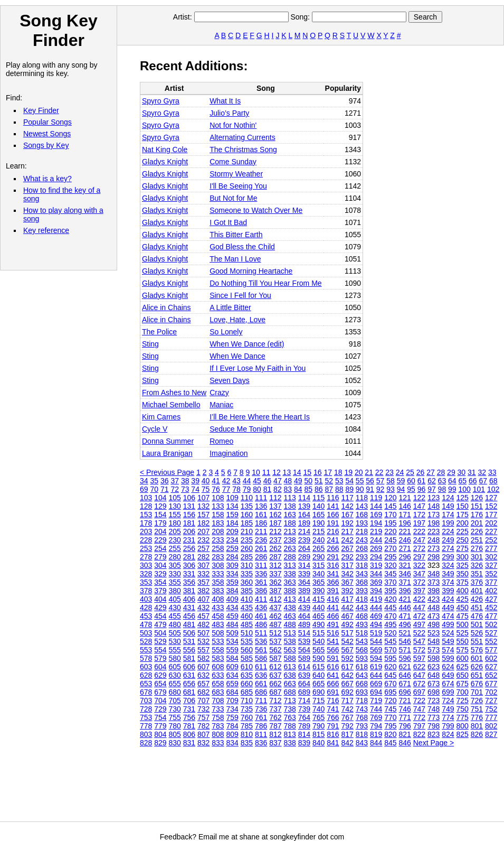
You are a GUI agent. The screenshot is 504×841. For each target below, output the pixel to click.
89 (349, 489)
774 (448, 717)
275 (463, 548)
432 (203, 608)
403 (146, 599)
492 (348, 624)
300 (463, 557)
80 (257, 489)
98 (442, 489)
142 (348, 506)
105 (175, 498)
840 (318, 743)
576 (477, 650)
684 (232, 692)
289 (304, 557)
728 (146, 709)
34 (144, 481)
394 (376, 591)
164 (304, 515)
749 (448, 709)
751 (477, 709)
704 (160, 700)
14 (297, 472)
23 (389, 472)
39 (195, 481)
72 (175, 489)
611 (261, 667)
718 (362, 700)
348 (434, 574)
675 (463, 684)
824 (448, 734)
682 (203, 692)
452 (491, 608)
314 (304, 565)
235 (247, 540)
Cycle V (155, 429)
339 (304, 574)
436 (261, 608)
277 (491, 548)
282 (203, 557)
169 (376, 515)
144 (376, 506)
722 (419, 700)
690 (318, 692)
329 (160, 574)
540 (318, 641)
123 (434, 498)
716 (333, 700)
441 (333, 608)
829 (160, 743)
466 (333, 616)
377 (491, 582)
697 (419, 692)
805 (175, 734)
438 (290, 608)
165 (318, 515)
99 (452, 489)
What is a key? (47, 179)
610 (247, 667)
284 (232, 557)
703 (146, 700)
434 (232, 608)
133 (218, 506)
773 (434, 717)
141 (333, 506)
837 (275, 743)
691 (333, 692)
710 (247, 700)
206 (189, 531)
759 (232, 717)
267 (348, 548)
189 (304, 523)
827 (491, 734)
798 (434, 726)
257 (203, 548)
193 (362, 523)
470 (390, 616)
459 (232, 616)
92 (381, 489)
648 (434, 675)
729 (160, 709)
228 (146, 540)
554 (160, 650)
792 (348, 726)
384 (232, 591)
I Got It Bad (228, 222)
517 (348, 633)
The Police (159, 332)
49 (298, 481)
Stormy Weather (236, 174)
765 (318, 717)
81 (268, 489)
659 (232, 684)
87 (329, 489)
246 (405, 540)
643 (362, 675)
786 (261, 726)
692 (348, 692)
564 (304, 650)
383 (218, 591)
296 (405, 557)
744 (376, 709)
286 (261, 557)
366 (333, 582)
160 (247, 515)
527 (491, 633)
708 (218, 700)
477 (491, 616)
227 (491, 531)
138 (290, 506)
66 (473, 481)
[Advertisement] (175, 788)
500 (463, 624)
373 (434, 582)
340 (318, 574)
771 (405, 717)
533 (218, 641)
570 (390, 650)
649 (448, 675)
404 (160, 599)
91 (370, 489)
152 (491, 506)
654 (160, 684)
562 (275, 650)
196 (405, 523)
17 (328, 472)
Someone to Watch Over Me (256, 210)
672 (419, 684)
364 (304, 582)
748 (434, 709)
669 (376, 684)
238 (290, 540)
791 (333, 726)
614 (304, 667)
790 (318, 726)
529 (160, 641)
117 (348, 498)
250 (463, 540)
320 (390, 565)
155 (175, 515)
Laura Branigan (167, 453)
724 (448, 700)
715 (318, 700)
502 (491, 624)
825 (463, 734)
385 (247, 591)
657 (203, 684)
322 (419, 565)
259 (232, 548)
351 (477, 574)
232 (203, 540)
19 (348, 472)
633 (218, 675)
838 (290, 743)
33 (492, 472)
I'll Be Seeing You (238, 186)
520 (390, 633)
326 (477, 565)
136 (261, 506)
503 (146, 633)
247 (419, 540)
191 (333, 523)
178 (146, 523)
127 (491, 498)
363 (290, 582)
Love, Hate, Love (237, 320)
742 (348, 709)
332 (203, 574)
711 (261, 700)
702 (491, 692)
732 (203, 709)
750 (463, 709)
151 (477, 506)
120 (390, 498)
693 (362, 692)
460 (247, 616)
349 (448, 574)
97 (432, 489)
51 (319, 481)
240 (318, 540)
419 (376, 599)
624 (448, 667)
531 (189, 641)
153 (146, 515)
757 (203, 717)
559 (232, 650)
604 (160, 667)
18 (338, 472)
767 (348, 717)
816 (333, 734)
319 (376, 565)
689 (304, 692)
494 (376, 624)
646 (405, 675)
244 (376, 540)
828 (146, 743)
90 (360, 489)
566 (333, 650)
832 (203, 743)
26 (421, 472)
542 (348, 641)
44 (247, 481)
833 (218, 743)
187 (275, 523)
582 (203, 658)
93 (391, 489)
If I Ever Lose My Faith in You (258, 368)
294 (376, 557)
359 (232, 582)
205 (175, 531)
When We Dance (237, 356)
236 (261, 540)
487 (275, 624)
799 (448, 726)
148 (434, 506)
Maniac (221, 405)
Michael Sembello (171, 405)
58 (391, 481)
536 (261, 641)
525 (463, 633)
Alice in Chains (167, 307)
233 (218, 540)
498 (434, 624)
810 (247, 734)
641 (333, 675)
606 (189, 667)
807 (203, 734)
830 (175, 743)
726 (477, 700)
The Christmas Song (243, 149)
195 (390, 523)
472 (419, 616)
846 (405, 743)
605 (175, 667)
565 (318, 650)
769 (376, 717)
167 (348, 515)
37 (175, 481)
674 (448, 684)
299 (448, 557)
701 (477, 692)
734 (232, 709)
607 (203, 667)
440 (318, 608)
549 (448, 641)
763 (290, 717)
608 (218, 667)
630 (175, 675)
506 (189, 633)
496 (405, 624)
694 (376, 692)
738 (290, 709)
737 (275, 709)
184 (232, 523)
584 (232, 658)
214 (304, 531)
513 (290, 633)
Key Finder (41, 110)
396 (405, 591)
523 (434, 633)
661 (261, 684)
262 (275, 548)
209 (232, 531)
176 (477, 515)
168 (362, 515)
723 (434, 700)
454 (160, 616)
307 (203, 565)
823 (434, 734)
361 (261, 582)
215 (318, 531)
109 (232, 498)
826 (477, 734)
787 (275, 726)
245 (390, 540)
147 (419, 506)
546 (405, 641)
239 (304, 540)
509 (232, 633)
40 (206, 481)
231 (189, 540)
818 (362, 734)
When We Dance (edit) (247, 344)
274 (448, 548)
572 (419, 650)
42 (226, 481)
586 (261, 658)
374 (448, 582)
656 (189, 684)
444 (376, 608)
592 (348, 658)
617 (348, 667)
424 (448, 599)
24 (400, 472)
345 (390, 574)
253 (146, 548)
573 (434, 650)
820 (390, 734)
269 (376, 548)
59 (401, 481)
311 (261, 565)
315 (318, 565)
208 (218, 531)
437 (275, 608)
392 (348, 591)
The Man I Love (235, 259)
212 (275, 531)
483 (218, 624)
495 (390, 624)
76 (216, 489)
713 (290, 700)
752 (491, 709)
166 (333, 515)
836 (261, 743)
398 (434, 591)
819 (376, 734)
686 (261, 692)
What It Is (225, 101)
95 (411, 489)
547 (419, 641)
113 (290, 498)
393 (362, 591)
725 (463, 700)
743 (362, 709)
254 (160, 548)
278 (146, 557)
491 (333, 624)
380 (175, 591)
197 (419, 523)
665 (318, 684)
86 (319, 489)
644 (376, 675)
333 (218, 574)
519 (376, 633)
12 (277, 472)
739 (304, 709)
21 (369, 472)
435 (247, 608)
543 (362, 641)
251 (477, 540)
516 (333, 633)
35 (154, 481)
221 (405, 531)
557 (203, 650)
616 (333, 667)
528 (146, 641)
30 (462, 472)
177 (491, 515)
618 (362, 667)
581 (189, 658)
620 (390, 667)
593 (362, 658)
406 (189, 599)
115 (318, 498)
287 (275, 557)
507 (203, 633)
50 (309, 481)
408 (218, 599)
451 (477, 608)
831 (189, 743)
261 (261, 548)
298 (434, 557)
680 (175, 692)
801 (477, 726)
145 (390, 506)
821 (405, 734)
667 (348, 684)
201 (477, 523)
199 (448, 523)
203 (146, 531)
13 (287, 472)
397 (419, 591)
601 (477, 658)
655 (175, 684)
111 (261, 498)
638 (290, 675)
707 (203, 700)
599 (448, 658)
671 (405, 684)
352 (491, 574)
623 (434, 667)
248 (434, 540)
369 (376, 582)
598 (434, 658)
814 (304, 734)
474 (448, 616)
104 (160, 498)
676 (477, 684)
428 (146, 608)
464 (304, 616)
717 (348, 700)
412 (275, 599)
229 (160, 540)
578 (146, 658)
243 (362, 540)
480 (175, 624)
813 (290, 734)
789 (304, 726)
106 (189, 498)
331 (189, 574)
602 (491, 658)
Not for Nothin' (233, 125)
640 (318, 675)
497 (419, 624)
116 (333, 498)
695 (390, 692)
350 (463, 574)
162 (275, 515)
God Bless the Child (242, 247)
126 (477, 498)
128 (146, 506)
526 (477, 633)
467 (348, 616)
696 (405, 692)
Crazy (219, 393)
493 (362, 624)
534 (232, 641)
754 (160, 717)
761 (261, 717)
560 (247, 650)
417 (348, 599)
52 (329, 481)
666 (333, 684)
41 (216, 481)
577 (491, 650)
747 (419, 709)
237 (275, 540)
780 (175, 726)
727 (491, 700)
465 (318, 616)
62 (432, 481)
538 (290, 641)
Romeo (221, 441)
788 (290, 726)
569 (376, 650)
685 (247, 692)
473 (434, 616)
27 (431, 472)
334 (232, 574)
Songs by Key (46, 145)
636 (261, 675)
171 (405, 515)
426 (477, 599)
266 (333, 548)
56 (370, 481)
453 (146, 616)
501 (477, 624)
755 (175, 717)
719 (376, 700)
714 (304, 700)
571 (405, 650)
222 (419, 531)
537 (275, 641)
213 (290, 531)
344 (376, 574)
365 (318, 582)
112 (275, 498)
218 (362, 531)
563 (290, 650)
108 (218, 498)
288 (290, 557)
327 (491, 565)
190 (318, 523)
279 (160, 557)
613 (290, 667)
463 (290, 616)
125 (463, 498)
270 (390, 548)
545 (390, 641)
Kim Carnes (161, 417)
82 (278, 489)
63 (442, 481)
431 (189, 608)
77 (226, 489)
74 (195, 489)
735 (247, 709)
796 (405, 726)
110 (247, 498)
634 (232, 675)
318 (362, 565)
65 (463, 481)
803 (146, 734)
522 (419, 633)
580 (175, 658)
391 (333, 591)
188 (290, 523)
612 (275, 667)
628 (146, 675)
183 (218, 523)
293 (362, 557)
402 (491, 591)
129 (160, 506)
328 (146, 574)
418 (362, 599)
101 (479, 489)
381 (189, 591)
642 (348, 675)
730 (175, 709)
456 (189, 616)
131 (189, 506)
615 (318, 667)
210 (247, 531)
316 (333, 565)
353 (146, 582)
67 (483, 481)
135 (247, 506)
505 (175, 633)
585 (247, 658)
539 (304, 641)
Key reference (46, 230)
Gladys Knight (165, 162)
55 (360, 481)
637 (275, 675)
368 (362, 582)
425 (463, 599)
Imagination (229, 453)
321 (405, 565)
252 (491, 540)
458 (218, 616)
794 (376, 726)
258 (218, 548)
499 (448, 624)
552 (491, 641)
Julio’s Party (229, 113)
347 (419, 574)
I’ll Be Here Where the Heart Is (260, 417)
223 (434, 531)
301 (477, 557)
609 (232, 667)
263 (290, 548)
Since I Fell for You (240, 295)
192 (348, 523)
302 (491, 557)
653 (146, 684)
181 (189, 523)
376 (477, 582)
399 (448, 591)
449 (448, 608)
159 (232, 515)
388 (290, 591)
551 (477, 641)
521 (405, 633)
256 (189, 548)
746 (405, 709)
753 (146, 717)
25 (410, 472)
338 (290, 574)
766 (333, 717)
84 (298, 489)
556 (189, 650)
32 (482, 472)
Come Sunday (233, 162)
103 (146, 498)
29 (451, 472)
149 (448, 506)
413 (290, 599)
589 (304, 658)
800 (463, 726)
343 (362, 574)
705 (175, 700)
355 (175, 582)
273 (434, 548)
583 (218, 658)
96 (422, 489)
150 (463, 506)
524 (448, 633)
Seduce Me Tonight (241, 429)
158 (218, 515)
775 (463, 717)
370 (390, 582)
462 (275, 616)
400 (463, 591)
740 (318, 709)
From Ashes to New (174, 393)
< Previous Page (167, 472)
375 (463, 582)
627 (491, 667)
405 (175, 599)
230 (175, 540)
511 (261, 633)
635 (247, 675)
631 (189, 675)
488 (290, 624)
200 (463, 523)
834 (232, 743)
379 (160, 591)
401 (477, 591)
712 (275, 700)
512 (275, 633)
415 (318, 599)
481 (189, 624)
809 (232, 734)
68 (493, 481)
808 (218, 734)
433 (218, 608)
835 (247, 743)
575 (463, 650)
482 (203, 624)
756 (189, 717)
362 (275, 582)
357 (203, 582)
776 (477, 717)
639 (304, 675)
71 (165, 489)
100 (465, 489)
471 (405, 616)
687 (275, 692)
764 (304, 717)
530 (175, 641)
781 (189, 726)
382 (203, 591)
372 (419, 582)
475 (463, 616)
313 (290, 565)
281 (189, 557)
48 (288, 481)
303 (146, 565)
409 (232, 599)
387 (275, 591)
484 (232, 624)
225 (463, 531)
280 (175, 557)
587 (275, 658)
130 (175, 506)
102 (493, 489)
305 (175, 565)
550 (463, 641)
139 (304, 506)
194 (376, 523)
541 (333, 641)
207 (203, 531)
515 (318, 633)
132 (203, 506)
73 (185, 489)
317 (348, 565)
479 (160, 624)
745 (390, 709)
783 (218, 726)
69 (144, 489)
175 (463, 515)
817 (348, 734)
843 (362, 743)
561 (261, 650)
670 (390, 684)
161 (261, 515)
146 (405, 506)
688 (290, 692)
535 (247, 641)
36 (165, 481)
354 (160, 582)
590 (318, 658)
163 (290, 515)
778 (146, 726)
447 (419, 608)
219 (376, 531)
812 (275, 734)
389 (304, 591)
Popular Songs (47, 122)
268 (362, 548)
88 (339, 489)
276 (477, 548)
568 (362, 650)
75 (206, 489)
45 (257, 481)
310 (247, 565)
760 (247, 717)
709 (232, 700)
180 (175, 523)
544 (376, 641)
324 (448, 565)
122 (419, 498)
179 (160, 523)
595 (390, 658)
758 (218, 717)
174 (448, 515)
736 (261, 709)
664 (304, 684)
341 (333, 574)
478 (146, 624)
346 (405, 574)
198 (434, 523)
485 (247, 624)
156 (189, 515)
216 (333, 531)
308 (218, 565)
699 (448, 692)
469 (376, 616)
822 (419, 734)
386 (261, 591)
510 (247, 633)
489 (304, 624)
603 (146, 667)
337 (275, 574)
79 (247, 489)
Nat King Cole (165, 149)
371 (405, 582)
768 (362, 717)
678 (146, 692)
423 (434, 599)
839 (304, 743)
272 (419, 548)
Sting (150, 344)
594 (376, 658)
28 (441, 472)
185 (247, 523)
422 (419, 599)
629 (160, 675)
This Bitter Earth (236, 235)
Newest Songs (47, 134)
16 (318, 472)
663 (290, 684)
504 (160, 633)
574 (448, 650)
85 (309, 489)
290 (318, 557)
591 (333, 658)
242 (348, 540)
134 (232, 506)
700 (463, 692)
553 (146, 650)
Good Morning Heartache (251, 271)
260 (247, 548)
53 (339, 481)
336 (261, 574)
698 (434, 692)
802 (491, 726)
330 (175, 574)
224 (448, 531)
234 (232, 540)
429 (160, 608)
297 (419, 557)
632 (203, 675)
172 (419, 515)
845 (390, 743)
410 (247, 599)
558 (218, 650)
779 (160, 726)
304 (160, 565)
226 (477, 531)
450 (463, 608)
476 (477, 616)
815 (318, 734)
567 (348, 650)
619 (376, 667)
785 (247, 726)
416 (333, 599)
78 (236, 489)
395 (390, 591)
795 (390, 726)
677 (491, 684)
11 (267, 472)
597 (419, 658)
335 (247, 574)
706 (189, 700)
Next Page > (434, 743)
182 (203, 523)
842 (348, 743)
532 (203, 641)
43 (236, 481)
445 (390, 608)
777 (491, 717)
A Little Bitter (230, 307)
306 (189, 565)
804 (160, 734)
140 (318, 506)
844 (376, 743)
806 (189, 734)
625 (463, 667)
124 (448, 498)
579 (160, 658)
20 (359, 472)
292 (348, 557)
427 (491, 599)
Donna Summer (168, 441)
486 (261, 624)
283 (218, 557)
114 (304, 498)
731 (189, 709)
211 (261, 531)
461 (261, 616)
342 (348, 574)
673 (434, 684)
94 (401, 489)
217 (348, 531)
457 (203, 616)
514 (304, 633)
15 (308, 472)
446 (405, 608)
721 (405, 700)
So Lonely (226, 332)
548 (434, 641)
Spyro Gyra (161, 101)
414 (304, 599)
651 (477, 675)
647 (419, 675)
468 (362, 616)
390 (318, 591)
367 (348, 582)
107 (203, 498)
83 (288, 489)
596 (405, 658)
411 (261, 599)
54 (349, 481)
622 (419, 667)
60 (411, 481)
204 (160, 531)
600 (463, 658)
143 (362, 506)
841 (333, 743)
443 (362, 608)
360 (247, 582)
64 (452, 481)
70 (154, 489)
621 (405, 667)
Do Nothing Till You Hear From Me (265, 283)
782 (203, 726)
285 (247, 557)
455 (175, 616)
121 (405, 498)
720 (390, 700)
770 (390, 717)
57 (381, 481)
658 (218, 684)
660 (247, 684)
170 (390, 515)
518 (362, 633)
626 (477, 667)
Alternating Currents (243, 137)
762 (275, 717)
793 (362, 726)
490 (318, 624)
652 (491, 675)
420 (390, 599)
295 (390, 557)
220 (390, 531)
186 (261, 523)
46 (268, 481)
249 (448, 540)
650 (463, 675)
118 (362, 498)
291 (333, 557)
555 (175, 650)
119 (376, 498)
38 (185, 481)
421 (405, 599)
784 (232, 726)
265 (318, 548)
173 (434, 515)
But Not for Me (233, 198)
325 (463, 565)
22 (379, 472)
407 (203, 599)
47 (278, 481)
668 (362, 684)
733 (218, 709)
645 (390, 675)
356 (189, 582)
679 (160, 692)
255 (175, 548)
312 (275, 565)
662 (275, 684)
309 (232, 565)
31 (472, 472)
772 (419, 717)
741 (333, 709)
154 (160, 515)
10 (256, 472)
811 (261, 734)
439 (304, 608)
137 (275, 506)
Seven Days (229, 380)
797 (419, 726)
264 (304, 548)
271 (405, 548)
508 (218, 633)
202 (491, 523)
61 (422, 481)
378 (146, 591)
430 (175, 608)
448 (434, 608)
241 (333, 540)
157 (203, 515)
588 (290, 658)
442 (348, 608)
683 (218, 692)
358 (218, 582)
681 (189, 692)
